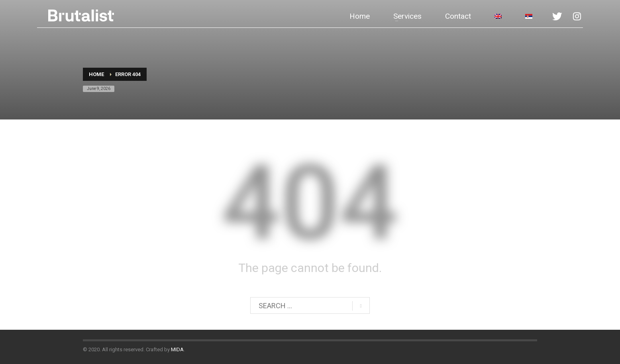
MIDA (177, 349)
